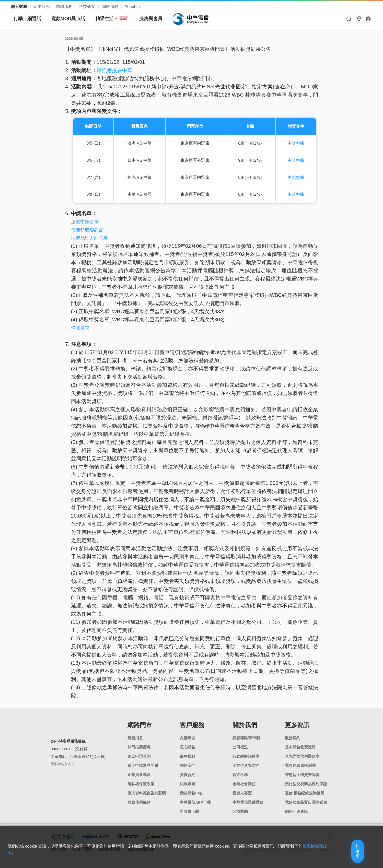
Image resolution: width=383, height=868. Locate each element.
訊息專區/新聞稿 (246, 738)
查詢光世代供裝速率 (302, 756)
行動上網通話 (75, 19)
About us (132, 7)
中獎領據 (296, 143)
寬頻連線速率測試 (300, 765)
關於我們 (110, 7)
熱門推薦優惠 (139, 747)
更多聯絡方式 (62, 764)
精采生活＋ (160, 19)
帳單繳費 (188, 784)
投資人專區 (242, 793)
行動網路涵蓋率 (246, 756)
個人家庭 (19, 7)
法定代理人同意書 (89, 238)
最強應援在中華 (114, 70)
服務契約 (293, 738)
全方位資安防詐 (246, 765)
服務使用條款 (139, 802)
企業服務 (42, 7)
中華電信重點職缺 (248, 802)
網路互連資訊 (296, 811)
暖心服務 (188, 747)
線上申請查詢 (139, 756)
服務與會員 (199, 19)
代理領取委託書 (87, 230)
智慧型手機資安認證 (302, 775)
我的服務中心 (191, 793)
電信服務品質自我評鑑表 (306, 802)
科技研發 (88, 7)
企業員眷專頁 (139, 775)
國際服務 (65, 7)
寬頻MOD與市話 (116, 19)
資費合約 (188, 775)
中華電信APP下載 (195, 802)
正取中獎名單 (85, 222)
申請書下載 (189, 811)
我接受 (349, 856)
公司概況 (240, 747)
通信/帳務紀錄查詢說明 (305, 793)
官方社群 (240, 775)
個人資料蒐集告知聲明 (147, 793)
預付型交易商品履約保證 (306, 784)
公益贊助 (240, 811)
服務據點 (188, 756)
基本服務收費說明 (300, 747)
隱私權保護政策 (141, 784)
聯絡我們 (188, 765)
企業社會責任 (244, 784)
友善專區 (188, 738)
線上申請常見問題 (143, 765)
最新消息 (135, 738)
